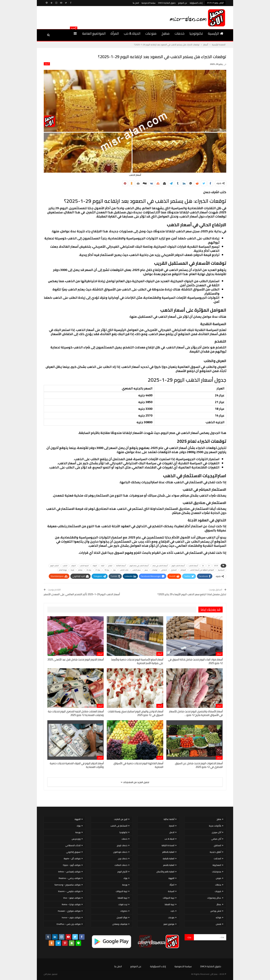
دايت (172, 911)
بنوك (125, 878)
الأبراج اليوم (122, 872)
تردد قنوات (123, 904)
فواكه (219, 917)
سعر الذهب (137, 570)
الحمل (172, 832)
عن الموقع (183, 3)
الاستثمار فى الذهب (119, 826)
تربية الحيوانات (169, 898)
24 (203, 566)
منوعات (151, 33)
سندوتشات (217, 872)
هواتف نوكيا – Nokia (71, 904)
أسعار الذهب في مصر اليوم (139, 566)
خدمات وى (123, 858)
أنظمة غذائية (169, 819)
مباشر (80, 570)
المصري (174, 570)
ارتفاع (110, 566)
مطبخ (166, 33)
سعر (146, 570)
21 (209, 566)
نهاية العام (63, 570)
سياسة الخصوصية (149, 3)
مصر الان (47, 974)
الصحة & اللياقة (168, 845)
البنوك (95, 566)
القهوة (171, 878)
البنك (103, 566)
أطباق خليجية (216, 852)
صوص (219, 878)
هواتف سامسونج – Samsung (67, 885)
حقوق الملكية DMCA (167, 3)
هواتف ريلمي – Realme (70, 878)
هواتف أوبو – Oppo (72, 865)
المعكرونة (217, 865)
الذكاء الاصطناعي (73, 845)
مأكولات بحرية (215, 826)
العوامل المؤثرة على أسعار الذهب (202, 570)
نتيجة (72, 570)
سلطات (218, 885)
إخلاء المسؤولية (196, 3)
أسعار (47, 64)
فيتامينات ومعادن (120, 924)
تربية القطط (170, 904)
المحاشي (217, 845)
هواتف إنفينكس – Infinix (69, 872)
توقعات (155, 570)
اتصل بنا (136, 3)
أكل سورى (216, 832)
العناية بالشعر (169, 865)
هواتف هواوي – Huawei (69, 911)
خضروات (124, 911)
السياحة (171, 891)
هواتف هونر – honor (71, 917)
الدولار (74, 566)
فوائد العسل (122, 917)
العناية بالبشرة (169, 858)
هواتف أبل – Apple (72, 858)
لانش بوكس (216, 911)
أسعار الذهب (193, 566)
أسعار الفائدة (121, 566)
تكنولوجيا (196, 33)
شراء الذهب (124, 570)
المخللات (217, 858)
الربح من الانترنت (121, 819)
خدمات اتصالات (121, 865)
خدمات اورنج (122, 845)
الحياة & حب (132, 33)
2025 (216, 566)
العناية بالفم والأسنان (165, 872)
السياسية (221, 570)
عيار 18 (107, 570)
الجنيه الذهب (84, 566)
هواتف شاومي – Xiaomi (69, 891)
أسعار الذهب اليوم (178, 566)
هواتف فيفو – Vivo (72, 898)
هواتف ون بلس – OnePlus (69, 924)
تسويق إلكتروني (73, 852)
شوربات (218, 891)
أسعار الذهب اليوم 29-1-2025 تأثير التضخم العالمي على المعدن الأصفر (82, 594)
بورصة (125, 885)
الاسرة (172, 826)
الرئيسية (216, 33)
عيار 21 (98, 570)
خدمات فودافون (120, 852)
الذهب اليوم (54, 566)
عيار (115, 570)
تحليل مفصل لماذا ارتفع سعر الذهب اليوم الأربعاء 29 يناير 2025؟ (192, 594)
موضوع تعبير (169, 924)
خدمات (180, 33)
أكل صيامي (216, 839)
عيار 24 (89, 570)
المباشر (183, 570)
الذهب (65, 566)
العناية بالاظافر (168, 852)
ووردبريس (76, 839)
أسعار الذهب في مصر (160, 566)
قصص (219, 924)
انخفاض (164, 570)
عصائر (219, 904)
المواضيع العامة (94, 33)
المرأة (115, 33)
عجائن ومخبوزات (214, 898)
